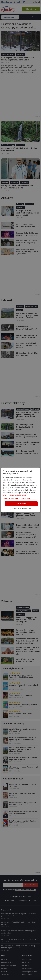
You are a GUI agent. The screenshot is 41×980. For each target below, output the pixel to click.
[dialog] (20, 490)
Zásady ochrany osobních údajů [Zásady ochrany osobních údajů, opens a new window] (14, 495)
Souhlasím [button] (21, 504)
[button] (20, 499)
